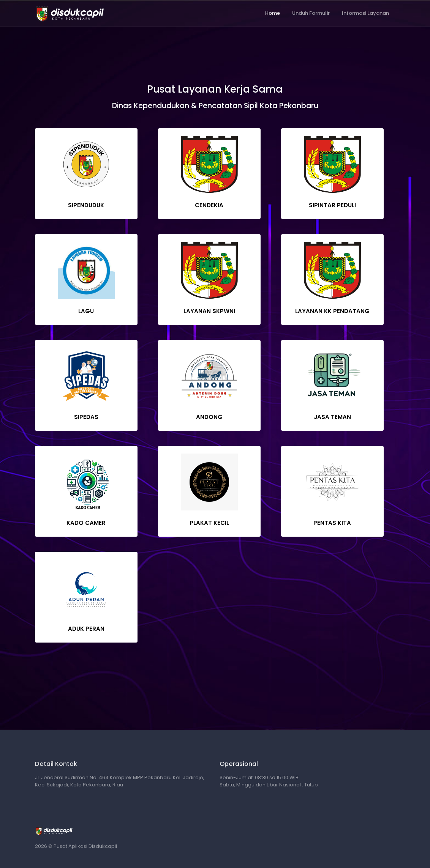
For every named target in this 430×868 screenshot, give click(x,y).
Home (273, 13)
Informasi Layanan (365, 13)
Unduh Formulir (311, 13)
